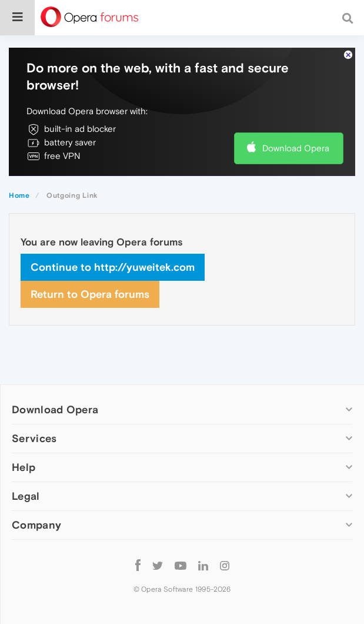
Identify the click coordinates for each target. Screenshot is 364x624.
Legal (26, 496)
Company (36, 525)
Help (24, 467)
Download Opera (296, 148)
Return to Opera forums (90, 294)
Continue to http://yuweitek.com (113, 267)
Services (34, 438)
